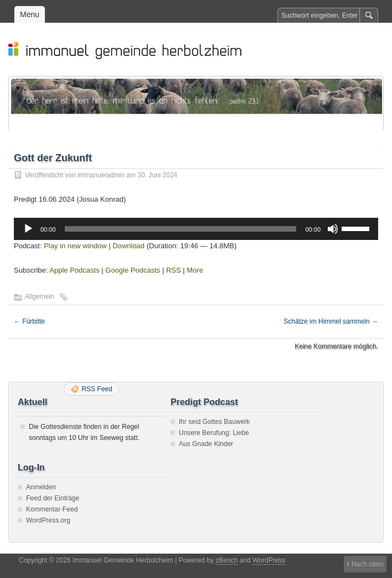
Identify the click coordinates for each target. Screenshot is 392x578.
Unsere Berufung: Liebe (214, 433)
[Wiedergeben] (28, 229)
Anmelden (41, 487)
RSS (174, 270)
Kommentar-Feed (52, 509)
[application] (196, 229)
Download (128, 246)
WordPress (269, 560)
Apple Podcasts (74, 270)
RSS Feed (97, 389)
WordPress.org (48, 520)
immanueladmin (101, 175)
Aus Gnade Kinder (206, 444)
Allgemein (40, 296)
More (195, 270)
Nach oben (368, 564)
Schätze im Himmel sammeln (331, 321)
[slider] (181, 229)
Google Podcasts (133, 270)
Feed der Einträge (53, 498)
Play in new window (75, 246)
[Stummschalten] (333, 229)
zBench (226, 560)
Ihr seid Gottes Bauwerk (214, 422)
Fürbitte (29, 321)
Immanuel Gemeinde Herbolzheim (202, 49)
